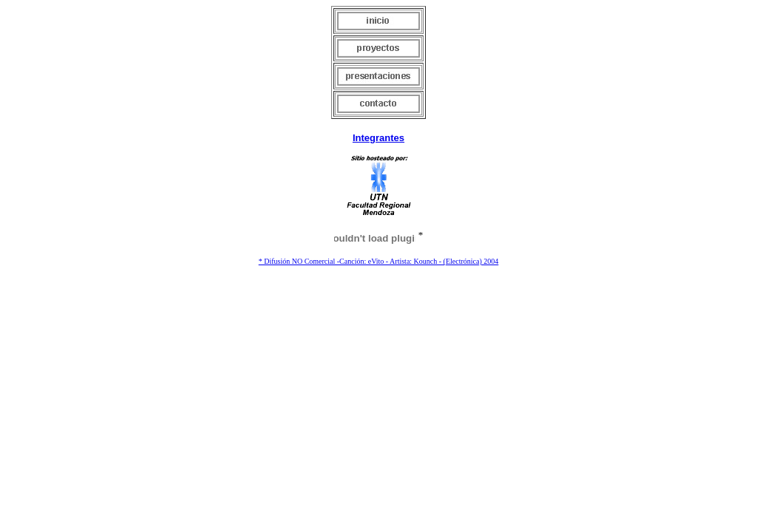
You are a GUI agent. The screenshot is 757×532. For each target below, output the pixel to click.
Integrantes (378, 138)
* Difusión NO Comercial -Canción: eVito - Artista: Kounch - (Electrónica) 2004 (379, 261)
